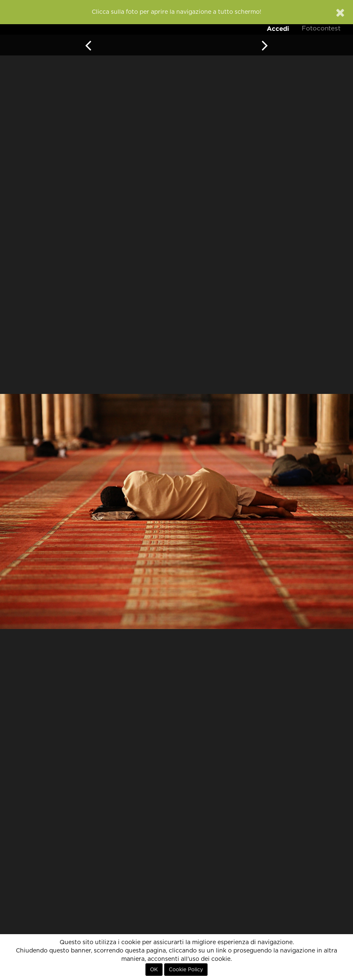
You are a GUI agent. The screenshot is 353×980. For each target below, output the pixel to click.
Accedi (278, 29)
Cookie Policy (186, 970)
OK (154, 970)
